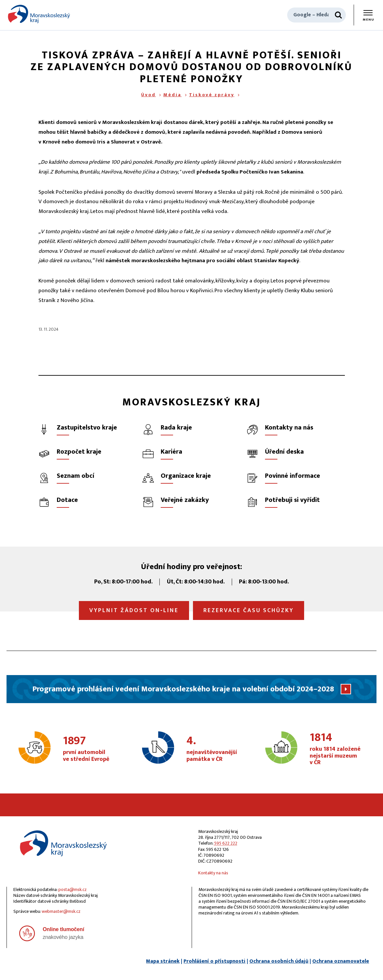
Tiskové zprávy (212, 95)
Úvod (148, 95)
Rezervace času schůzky (249, 611)
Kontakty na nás (213, 873)
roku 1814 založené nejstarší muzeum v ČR (338, 749)
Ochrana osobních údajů (279, 961)
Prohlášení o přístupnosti (214, 961)
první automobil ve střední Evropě (91, 749)
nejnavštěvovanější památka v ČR (215, 749)
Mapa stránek (163, 961)
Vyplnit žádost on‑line (134, 611)
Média (172, 95)
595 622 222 (226, 843)
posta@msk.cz (73, 890)
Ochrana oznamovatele (341, 961)
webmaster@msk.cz (61, 911)
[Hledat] (338, 15)
